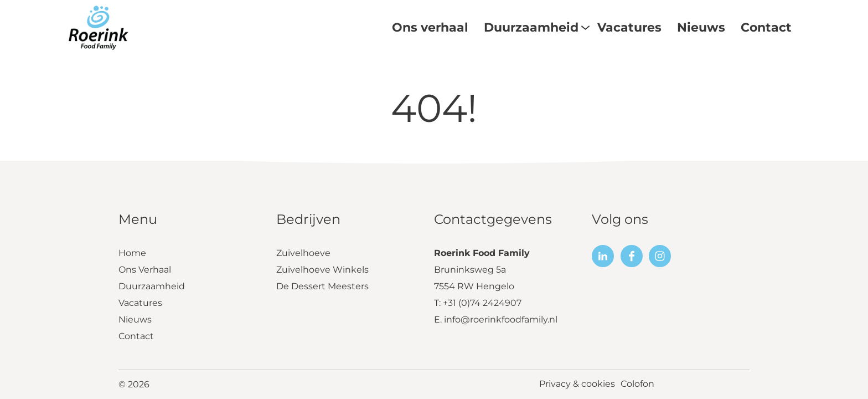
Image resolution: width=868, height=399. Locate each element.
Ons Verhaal (145, 271)
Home (132, 254)
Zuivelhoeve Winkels (322, 271)
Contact (136, 337)
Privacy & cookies (577, 385)
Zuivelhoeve (303, 254)
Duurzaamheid (152, 287)
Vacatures (140, 304)
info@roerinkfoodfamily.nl (501, 321)
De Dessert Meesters (322, 287)
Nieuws (135, 321)
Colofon (637, 385)
